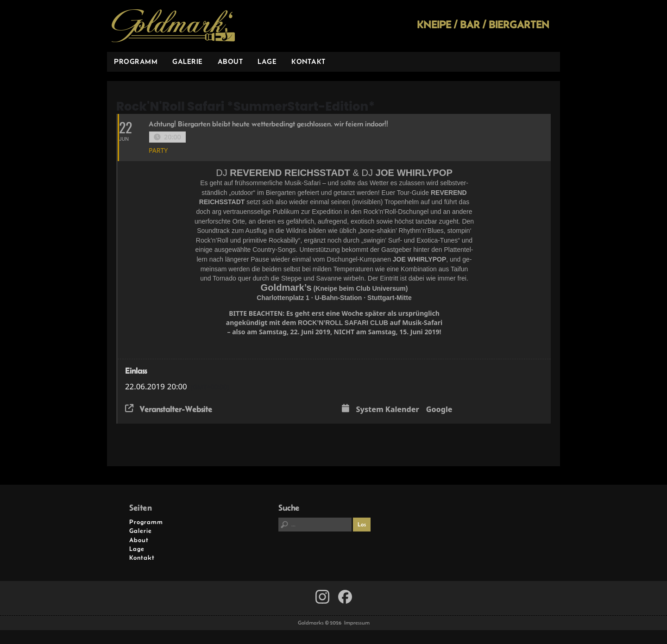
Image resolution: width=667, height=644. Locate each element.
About (230, 61)
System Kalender (388, 410)
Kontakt (308, 61)
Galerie (188, 61)
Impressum (357, 623)
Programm (136, 61)
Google (439, 410)
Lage (267, 61)
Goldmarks (173, 26)
